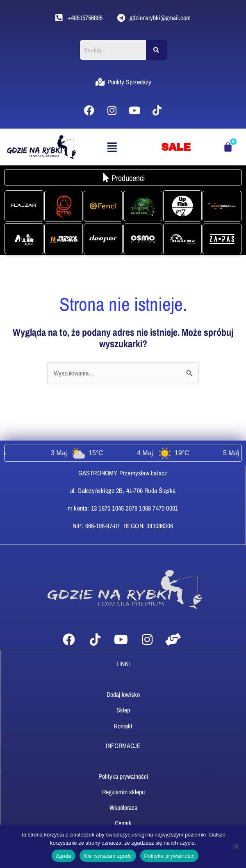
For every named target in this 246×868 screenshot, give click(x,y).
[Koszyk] (228, 147)
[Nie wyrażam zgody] (236, 846)
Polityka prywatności (170, 856)
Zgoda (64, 856)
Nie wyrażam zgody (108, 856)
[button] (112, 147)
